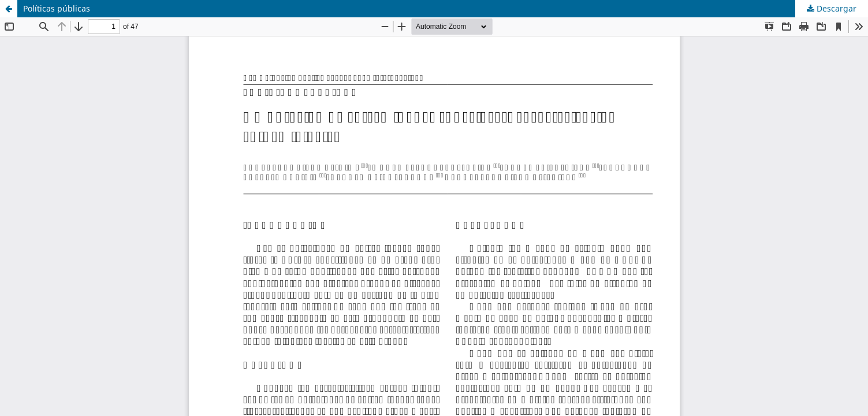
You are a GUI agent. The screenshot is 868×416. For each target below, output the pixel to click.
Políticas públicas (57, 8)
